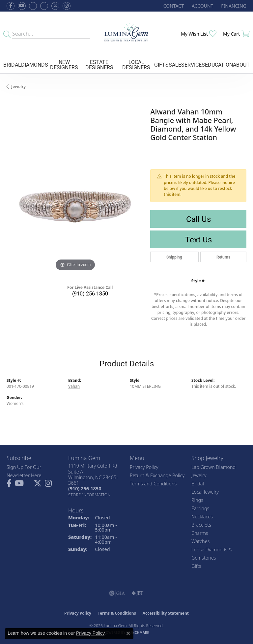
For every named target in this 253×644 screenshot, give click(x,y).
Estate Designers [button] (99, 64)
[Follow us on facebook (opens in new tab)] (11, 6)
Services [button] (193, 64)
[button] (202, 6)
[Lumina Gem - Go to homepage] (127, 34)
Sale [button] (175, 64)
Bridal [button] (12, 64)
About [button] (241, 64)
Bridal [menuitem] (198, 484)
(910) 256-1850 (90, 293)
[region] (75, 204)
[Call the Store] (85, 489)
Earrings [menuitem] (200, 508)
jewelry (18, 87)
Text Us (198, 239)
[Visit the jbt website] (138, 593)
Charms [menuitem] (200, 533)
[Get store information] (89, 495)
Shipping (174, 257)
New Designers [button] (64, 64)
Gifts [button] (161, 64)
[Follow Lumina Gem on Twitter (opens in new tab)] (55, 6)
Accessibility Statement (166, 613)
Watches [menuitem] (200, 541)
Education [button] (219, 64)
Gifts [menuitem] (196, 566)
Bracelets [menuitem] (201, 525)
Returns (223, 257)
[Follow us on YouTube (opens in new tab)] (22, 6)
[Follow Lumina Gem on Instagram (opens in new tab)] (67, 6)
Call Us (198, 219)
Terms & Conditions (117, 613)
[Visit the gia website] (117, 593)
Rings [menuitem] (197, 500)
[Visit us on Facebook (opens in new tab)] (33, 6)
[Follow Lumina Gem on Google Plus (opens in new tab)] (44, 6)
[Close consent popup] (128, 633)
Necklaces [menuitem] (202, 517)
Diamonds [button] (35, 64)
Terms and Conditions (153, 484)
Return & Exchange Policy (157, 475)
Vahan (74, 386)
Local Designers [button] (136, 64)
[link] (173, 6)
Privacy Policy (144, 467)
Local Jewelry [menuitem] (205, 492)
